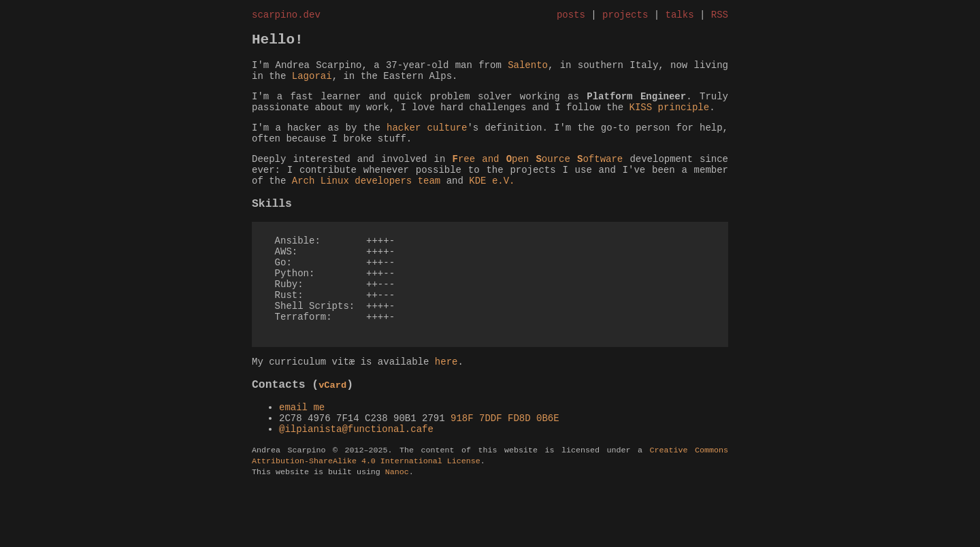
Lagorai (312, 85)
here (446, 407)
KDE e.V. (492, 204)
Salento (528, 72)
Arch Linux (321, 204)
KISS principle (669, 120)
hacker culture (427, 143)
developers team (397, 204)
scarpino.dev (286, 16)
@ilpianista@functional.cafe (356, 483)
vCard (332, 432)
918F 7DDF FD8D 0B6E (505, 470)
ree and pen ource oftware (537, 178)
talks (680, 16)
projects (625, 16)
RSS (720, 16)
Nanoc (397, 532)
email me (302, 457)
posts (571, 16)
